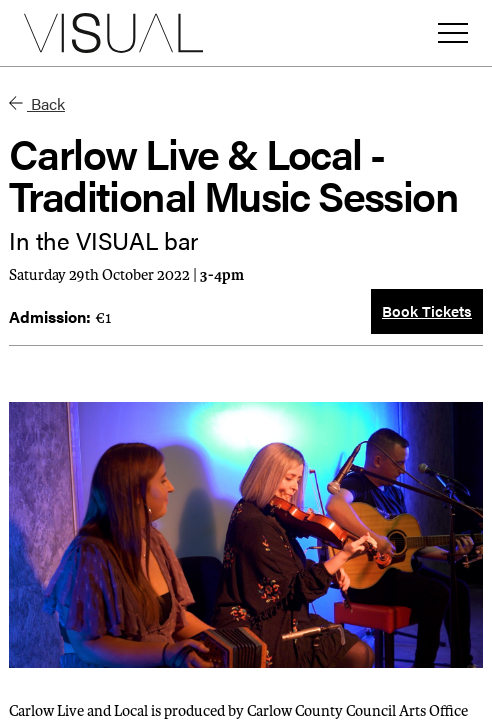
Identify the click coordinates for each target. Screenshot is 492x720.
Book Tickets (427, 310)
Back (37, 103)
